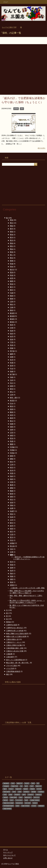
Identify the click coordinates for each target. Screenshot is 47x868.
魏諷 (11, 491)
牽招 (11, 389)
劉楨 (11, 310)
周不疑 (12, 351)
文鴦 (11, 552)
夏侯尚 (12, 319)
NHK (14, 792)
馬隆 (11, 576)
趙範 (11, 497)
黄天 (26, 786)
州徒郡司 (17, 795)
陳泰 (11, 412)
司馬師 (12, 450)
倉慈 (11, 526)
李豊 (11, 473)
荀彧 (11, 264)
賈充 (11, 537)
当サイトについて (9, 855)
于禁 (11, 342)
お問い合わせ (8, 858)
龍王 (12, 800)
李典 (11, 345)
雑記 (8, 674)
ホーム (6, 850)
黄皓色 (6, 798)
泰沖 (24, 795)
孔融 (11, 293)
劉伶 (11, 523)
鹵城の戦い (28, 798)
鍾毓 (11, 459)
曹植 (11, 243)
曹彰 (11, 246)
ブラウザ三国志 (12, 666)
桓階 (11, 386)
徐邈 (11, 424)
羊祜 (11, 540)
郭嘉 (11, 275)
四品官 (27, 783)
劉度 (11, 494)
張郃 (11, 334)
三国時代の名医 (12, 625)
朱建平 (12, 511)
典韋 (11, 325)
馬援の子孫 (15, 786)
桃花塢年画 (19, 803)
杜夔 (11, 508)
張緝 (11, 476)
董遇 (11, 485)
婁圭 (11, 287)
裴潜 (11, 366)
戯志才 (12, 270)
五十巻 (39, 789)
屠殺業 (26, 789)
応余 (11, 403)
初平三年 (36, 798)
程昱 (11, 278)
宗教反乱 (39, 795)
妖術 (18, 806)
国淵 (11, 409)
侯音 (11, 415)
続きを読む (42, 148)
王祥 (11, 520)
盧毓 (11, 488)
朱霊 (11, 360)
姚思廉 (34, 792)
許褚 (11, 328)
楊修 (11, 299)
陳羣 (11, 281)
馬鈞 (11, 574)
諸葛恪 (16, 109)
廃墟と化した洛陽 (8, 803)
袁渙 (11, 470)
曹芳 (11, 229)
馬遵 (11, 441)
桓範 (11, 479)
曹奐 (11, 235)
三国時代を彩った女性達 (15, 631)
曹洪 (11, 240)
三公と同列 (19, 800)
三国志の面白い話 (12, 639)
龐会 (11, 421)
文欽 (11, 549)
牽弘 (11, 392)
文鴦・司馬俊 (25, 806)
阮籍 (11, 517)
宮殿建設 (6, 786)
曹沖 (11, 238)
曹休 (11, 258)
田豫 (11, 348)
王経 (11, 380)
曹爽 (11, 261)
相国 (21, 798)
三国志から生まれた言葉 (15, 651)
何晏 (11, 482)
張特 (22, 109)
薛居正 (35, 803)
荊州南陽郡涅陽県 (8, 806)
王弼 (11, 465)
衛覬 (11, 529)
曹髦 (11, 232)
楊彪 (11, 296)
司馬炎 (12, 453)
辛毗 (11, 377)
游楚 (11, 430)
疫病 (33, 783)
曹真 (11, 252)
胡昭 (11, 579)
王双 (11, 433)
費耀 (11, 444)
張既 (11, 427)
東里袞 (12, 401)
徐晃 (11, 337)
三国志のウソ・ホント (14, 642)
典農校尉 (41, 806)
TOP (9, 27)
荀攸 (11, 267)
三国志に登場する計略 (14, 645)
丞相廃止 (26, 792)
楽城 (11, 795)
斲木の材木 (7, 792)
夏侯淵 (12, 316)
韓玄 (11, 500)
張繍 (11, 371)
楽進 (11, 339)
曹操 (11, 220)
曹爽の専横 (13, 798)
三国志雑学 (10, 657)
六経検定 (41, 792)
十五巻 (34, 806)
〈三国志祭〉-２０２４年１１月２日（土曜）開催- (27, 588)
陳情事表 (6, 783)
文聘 (11, 395)
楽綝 (11, 568)
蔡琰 (11, 406)
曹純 (11, 249)
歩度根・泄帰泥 (35, 800)
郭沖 (11, 562)
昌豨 (11, 357)
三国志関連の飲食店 (13, 671)
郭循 (11, 565)
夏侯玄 (12, 322)
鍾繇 (11, 456)
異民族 (8, 622)
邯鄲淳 (12, 585)
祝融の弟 (18, 789)
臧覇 (11, 354)
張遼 (11, 331)
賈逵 (11, 284)
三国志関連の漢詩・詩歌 (15, 648)
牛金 (11, 369)
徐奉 (20, 792)
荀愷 (13, 783)
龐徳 (11, 418)
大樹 (5, 795)
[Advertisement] (23, 71)
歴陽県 (32, 789)
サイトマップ (8, 852)
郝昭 (11, 436)
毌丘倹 (12, 546)
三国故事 (9, 654)
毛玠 (11, 383)
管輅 (11, 505)
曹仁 (11, 255)
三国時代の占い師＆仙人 (15, 628)
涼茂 (11, 534)
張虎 (11, 571)
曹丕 (11, 223)
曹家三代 (39, 786)
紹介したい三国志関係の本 (15, 660)
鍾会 (11, 462)
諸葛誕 (12, 543)
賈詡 (11, 272)
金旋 (11, 502)
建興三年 (20, 783)
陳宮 (11, 290)
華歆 (11, 304)
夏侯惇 (12, 313)
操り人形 (28, 803)
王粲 (11, 307)
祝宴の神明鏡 (7, 809)
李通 (11, 363)
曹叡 (11, 226)
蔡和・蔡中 (14, 398)
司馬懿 (12, 447)
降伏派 (6, 800)
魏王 (5, 789)
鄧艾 (11, 532)
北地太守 (31, 795)
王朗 (11, 302)
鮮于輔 (12, 374)
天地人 (11, 789)
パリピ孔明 (10, 669)
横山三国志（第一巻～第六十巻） (18, 663)
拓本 (26, 800)
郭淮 (11, 438)
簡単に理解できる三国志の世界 (17, 634)
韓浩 (11, 468)
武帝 (32, 786)
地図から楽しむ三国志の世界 (16, 636)
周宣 (11, 514)
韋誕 (11, 582)
